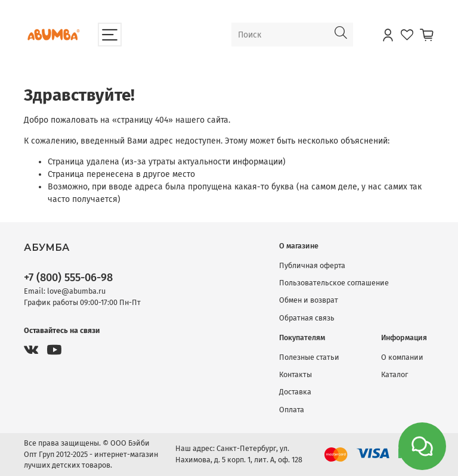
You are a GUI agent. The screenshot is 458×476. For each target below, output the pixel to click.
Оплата (292, 410)
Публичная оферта (312, 265)
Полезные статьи (309, 357)
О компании (402, 357)
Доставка (295, 392)
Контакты (295, 374)
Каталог (394, 374)
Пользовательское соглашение (334, 283)
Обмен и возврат (309, 300)
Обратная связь (307, 318)
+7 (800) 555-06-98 (68, 278)
